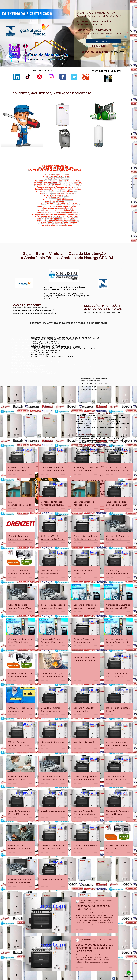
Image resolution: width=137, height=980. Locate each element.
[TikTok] (28, 77)
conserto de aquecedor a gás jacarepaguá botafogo (108, 348)
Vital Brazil (123, 228)
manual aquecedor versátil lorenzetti (92, 151)
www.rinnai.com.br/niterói (19, 267)
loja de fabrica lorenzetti (88, 122)
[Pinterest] (39, 77)
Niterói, (107, 222)
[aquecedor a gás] (62, 64)
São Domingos (112, 226)
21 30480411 (102, 52)
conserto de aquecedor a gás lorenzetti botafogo (107, 352)
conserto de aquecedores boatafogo (104, 346)
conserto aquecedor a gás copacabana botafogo (107, 345)
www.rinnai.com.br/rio (18, 265)
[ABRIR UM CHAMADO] (103, 41)
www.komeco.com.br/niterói (85, 270)
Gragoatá (117, 223)
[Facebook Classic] (114, 979)
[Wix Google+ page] (86, 77)
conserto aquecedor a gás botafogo (104, 351)
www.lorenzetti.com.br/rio (51, 268)
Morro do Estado (121, 224)
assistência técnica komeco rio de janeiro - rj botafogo (109, 349)
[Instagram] (51, 77)
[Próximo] (128, 34)
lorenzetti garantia (86, 126)
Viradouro (113, 228)
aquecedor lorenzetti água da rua (91, 150)
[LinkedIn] (16, 77)
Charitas (108, 223)
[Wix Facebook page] (63, 77)
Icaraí (125, 223)
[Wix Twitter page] (74, 77)
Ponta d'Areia (114, 225)
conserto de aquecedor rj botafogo (103, 343)
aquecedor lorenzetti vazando (90, 114)
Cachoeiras (113, 222)
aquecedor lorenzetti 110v (89, 148)
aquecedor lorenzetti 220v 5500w (91, 153)
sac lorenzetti (85, 121)
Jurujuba (109, 224)
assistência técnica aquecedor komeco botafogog (108, 354)
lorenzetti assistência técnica (89, 116)
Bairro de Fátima (118, 220)
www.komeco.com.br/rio (83, 269)
